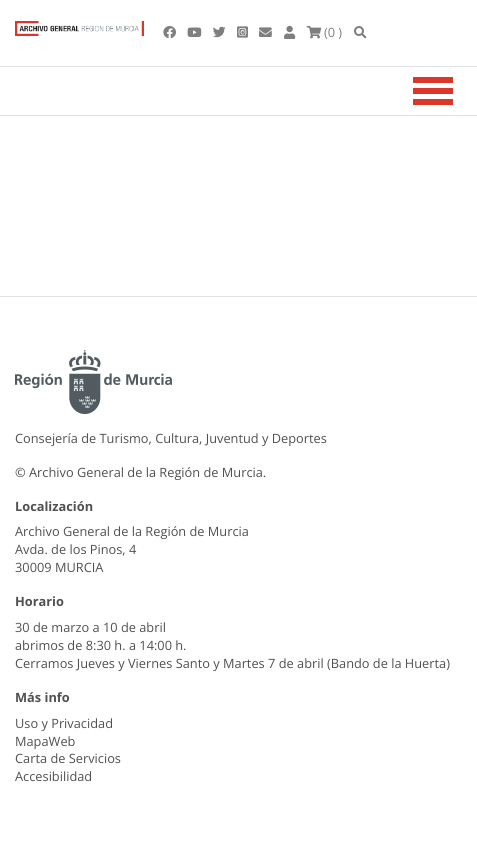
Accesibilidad (53, 776)
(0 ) (325, 32)
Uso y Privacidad (64, 723)
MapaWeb (45, 741)
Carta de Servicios (68, 758)
